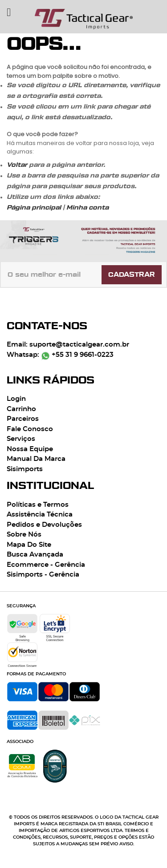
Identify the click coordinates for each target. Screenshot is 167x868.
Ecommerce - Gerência (46, 565)
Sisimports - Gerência (43, 575)
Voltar (17, 165)
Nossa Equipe (30, 449)
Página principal (34, 208)
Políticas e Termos (38, 505)
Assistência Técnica (40, 515)
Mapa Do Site (29, 545)
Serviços (21, 439)
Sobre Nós (24, 535)
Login (16, 399)
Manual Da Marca (36, 459)
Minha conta (88, 208)
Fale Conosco (30, 429)
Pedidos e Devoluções (44, 525)
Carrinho (21, 409)
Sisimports (25, 469)
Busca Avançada (35, 555)
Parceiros (23, 419)
